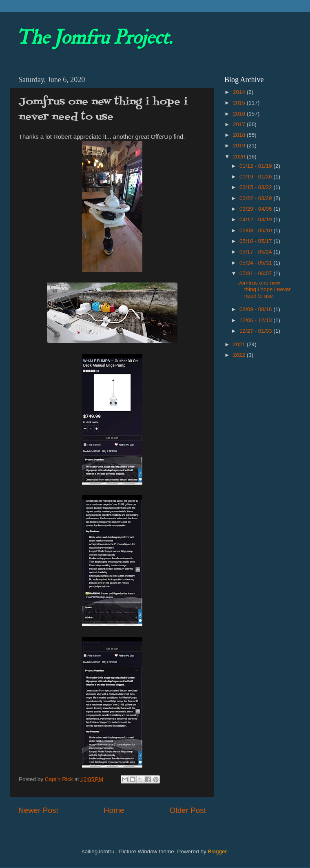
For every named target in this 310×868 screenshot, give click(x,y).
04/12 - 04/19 (256, 219)
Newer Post (38, 810)
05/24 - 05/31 (256, 263)
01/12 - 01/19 (256, 166)
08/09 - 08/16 (256, 309)
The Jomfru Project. (94, 38)
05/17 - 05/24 (256, 252)
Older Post (188, 810)
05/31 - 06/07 (256, 273)
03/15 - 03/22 (256, 187)
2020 (240, 157)
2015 (240, 103)
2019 (240, 146)
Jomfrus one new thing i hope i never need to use (265, 289)
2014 (240, 92)
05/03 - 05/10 (256, 230)
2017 (240, 124)
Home (114, 810)
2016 (240, 114)
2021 (240, 344)
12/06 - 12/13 (256, 320)
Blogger (217, 851)
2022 (240, 355)
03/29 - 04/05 (256, 209)
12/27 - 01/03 (256, 331)
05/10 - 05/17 (256, 241)
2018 (240, 135)
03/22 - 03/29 (256, 198)
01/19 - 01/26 (256, 177)
